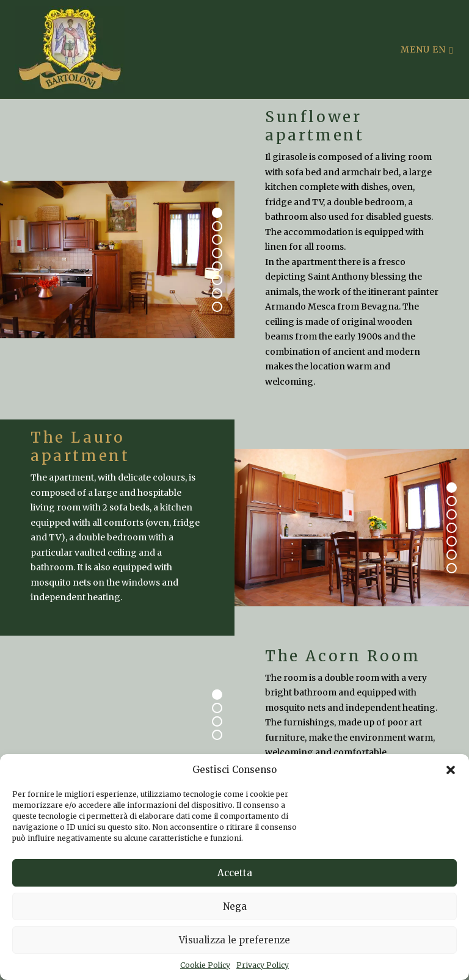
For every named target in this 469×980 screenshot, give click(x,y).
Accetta (235, 873)
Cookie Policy (205, 965)
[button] (451, 770)
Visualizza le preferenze (234, 940)
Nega (235, 906)
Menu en (427, 49)
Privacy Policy (263, 965)
